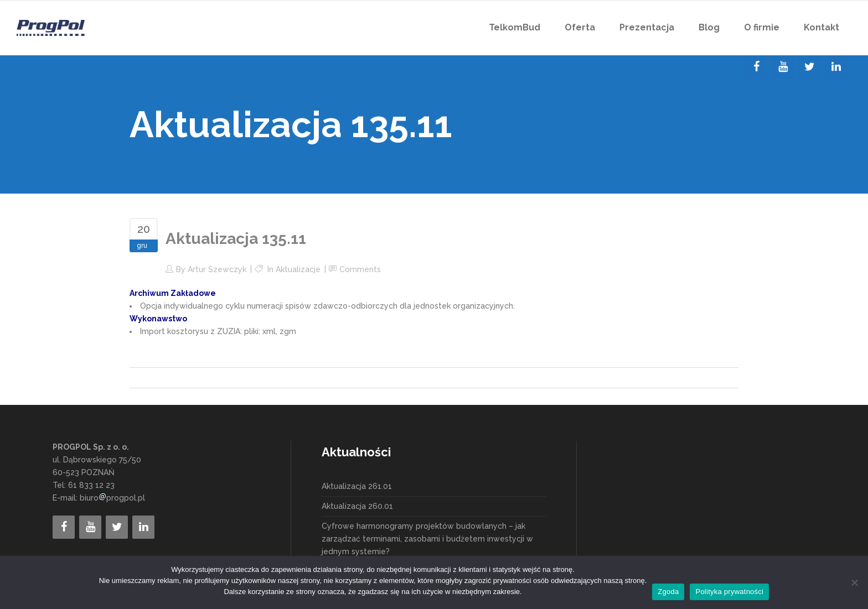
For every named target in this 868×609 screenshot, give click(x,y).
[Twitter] (809, 67)
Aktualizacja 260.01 (357, 506)
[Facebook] (756, 67)
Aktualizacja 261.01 (357, 486)
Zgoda (668, 592)
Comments (360, 269)
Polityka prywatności (729, 592)
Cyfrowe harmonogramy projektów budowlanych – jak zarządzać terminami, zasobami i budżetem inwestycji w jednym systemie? (427, 539)
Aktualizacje (298, 269)
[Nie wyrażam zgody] (854, 582)
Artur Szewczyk (217, 269)
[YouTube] (783, 67)
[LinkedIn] (836, 67)
